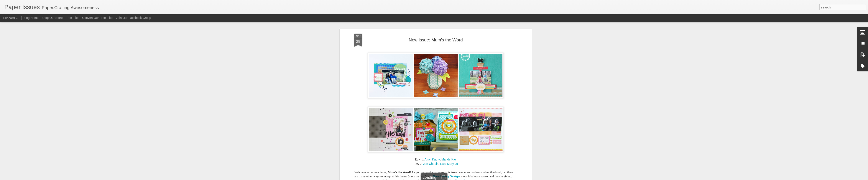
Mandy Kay (449, 159)
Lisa (443, 164)
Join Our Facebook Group (134, 18)
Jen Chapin (431, 164)
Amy (427, 159)
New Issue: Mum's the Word (436, 40)
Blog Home (31, 18)
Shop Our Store (52, 18)
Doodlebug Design (446, 176)
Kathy (436, 159)
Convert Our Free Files (98, 18)
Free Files (72, 18)
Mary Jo (453, 164)
